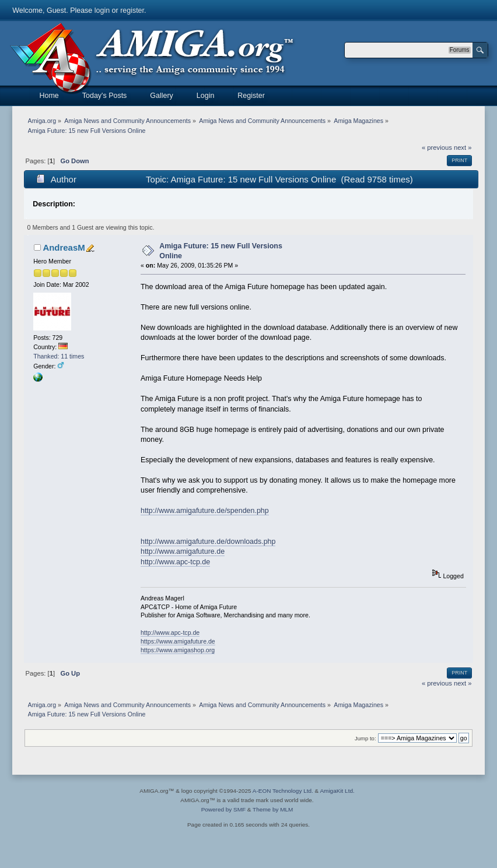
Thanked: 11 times (59, 356)
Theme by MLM (273, 809)
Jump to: (365, 738)
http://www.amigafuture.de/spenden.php (205, 511)
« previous (437, 147)
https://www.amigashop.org (178, 650)
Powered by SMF (223, 809)
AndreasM (64, 247)
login (102, 10)
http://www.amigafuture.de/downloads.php (208, 542)
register (132, 10)
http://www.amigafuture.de (183, 551)
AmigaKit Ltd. (337, 791)
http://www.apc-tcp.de (175, 562)
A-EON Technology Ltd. (283, 791)
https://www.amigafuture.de (178, 641)
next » (463, 147)
